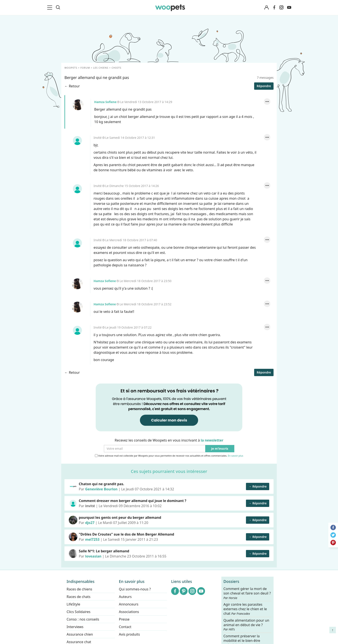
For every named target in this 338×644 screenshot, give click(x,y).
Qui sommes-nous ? (135, 589)
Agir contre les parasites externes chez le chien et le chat (245, 609)
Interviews (75, 627)
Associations (129, 612)
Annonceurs (129, 604)
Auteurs (125, 597)
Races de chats (78, 597)
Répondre (264, 86)
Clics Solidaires (79, 612)
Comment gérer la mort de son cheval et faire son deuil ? (247, 593)
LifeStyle (73, 604)
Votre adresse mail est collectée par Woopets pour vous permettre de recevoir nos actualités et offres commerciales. (169, 456)
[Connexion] (266, 8)
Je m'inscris (220, 449)
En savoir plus (236, 456)
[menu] (50, 8)
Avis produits (129, 634)
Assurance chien (80, 634)
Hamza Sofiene (78, 105)
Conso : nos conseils (83, 619)
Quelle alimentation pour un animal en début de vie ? (246, 625)
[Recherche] (58, 8)
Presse (124, 619)
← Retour (72, 86)
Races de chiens (79, 589)
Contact (125, 627)
